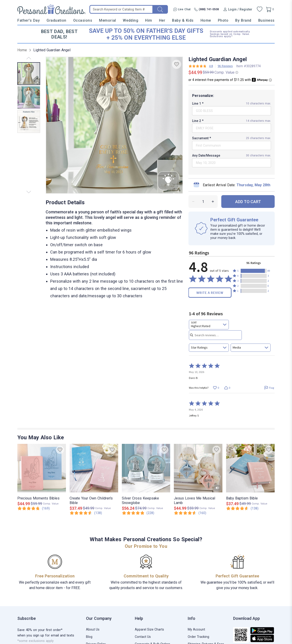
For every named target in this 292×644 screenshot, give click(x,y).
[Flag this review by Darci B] (269, 388)
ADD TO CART (248, 202)
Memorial (107, 20)
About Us (93, 629)
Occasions (83, 20)
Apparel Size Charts (149, 629)
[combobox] (209, 325)
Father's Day (29, 20)
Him (149, 20)
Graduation (56, 20)
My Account (196, 629)
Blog (89, 637)
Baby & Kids (183, 20)
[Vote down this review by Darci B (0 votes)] (227, 388)
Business (266, 20)
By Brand (243, 20)
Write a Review (210, 293)
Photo (223, 20)
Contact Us (143, 637)
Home (206, 20)
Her (162, 20)
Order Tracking (198, 637)
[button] (254, 271)
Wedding (130, 20)
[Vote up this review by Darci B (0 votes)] (216, 388)
